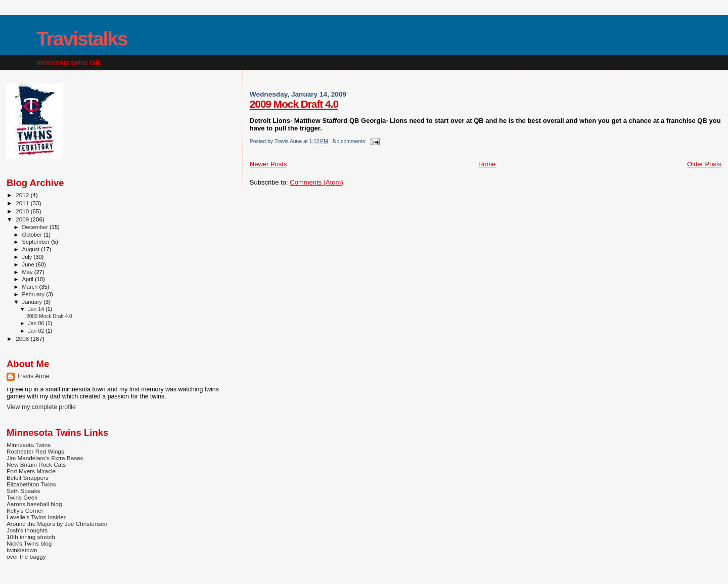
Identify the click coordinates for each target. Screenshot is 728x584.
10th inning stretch (31, 537)
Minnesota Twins (29, 445)
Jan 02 (37, 331)
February (34, 294)
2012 (23, 195)
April (29, 279)
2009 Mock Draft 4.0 (294, 104)
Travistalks (82, 39)
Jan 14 (37, 309)
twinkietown (22, 550)
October (33, 235)
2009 (23, 219)
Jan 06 (37, 323)
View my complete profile (41, 407)
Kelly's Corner (25, 510)
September (37, 242)
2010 (23, 211)
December (36, 227)
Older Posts (704, 164)
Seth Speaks (23, 491)
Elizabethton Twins (31, 484)
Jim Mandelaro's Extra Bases (45, 458)
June (29, 264)
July (28, 257)
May (28, 272)
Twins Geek (22, 497)
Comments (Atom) (316, 182)
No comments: (350, 141)
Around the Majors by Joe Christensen (57, 524)
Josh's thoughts (27, 530)
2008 (23, 339)
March (31, 287)
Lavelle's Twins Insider (36, 517)
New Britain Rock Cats (36, 464)
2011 (23, 203)
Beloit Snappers (28, 478)
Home (487, 164)
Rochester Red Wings (35, 451)
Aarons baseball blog (34, 504)
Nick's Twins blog (29, 543)
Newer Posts (268, 164)
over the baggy (26, 556)
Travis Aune (33, 376)
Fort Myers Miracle (31, 471)
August (32, 249)
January (33, 302)
